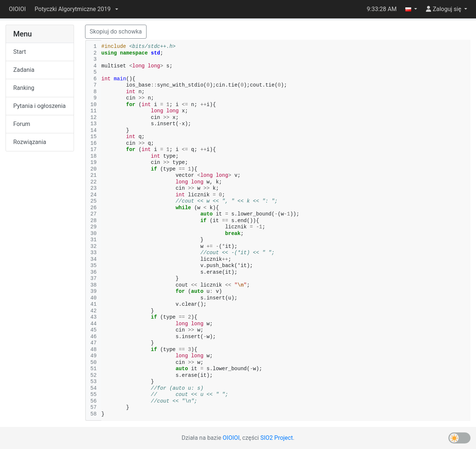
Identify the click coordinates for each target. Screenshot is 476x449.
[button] (76, 9)
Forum (22, 124)
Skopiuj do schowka (116, 31)
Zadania (24, 70)
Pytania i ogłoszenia (40, 106)
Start (20, 52)
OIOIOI (17, 9)
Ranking (24, 88)
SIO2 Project (276, 438)
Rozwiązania (30, 142)
